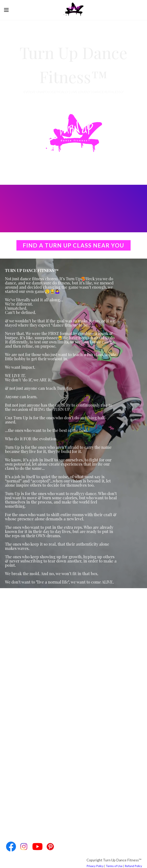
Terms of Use (114, 866)
